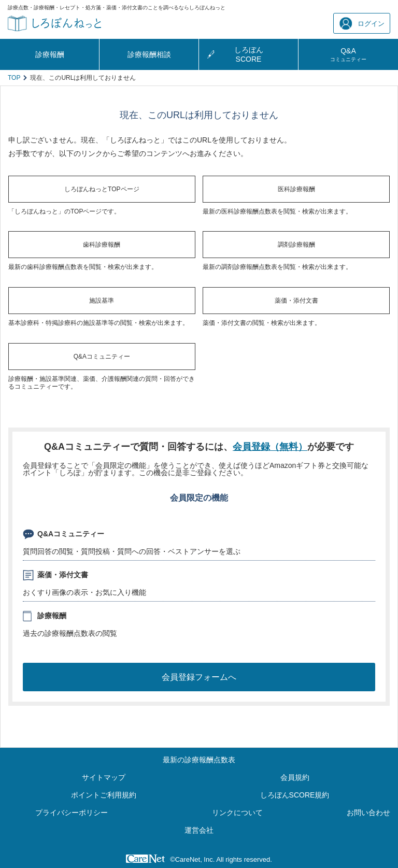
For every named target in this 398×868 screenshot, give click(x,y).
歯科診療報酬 (102, 245)
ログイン (362, 24)
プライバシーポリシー (72, 813)
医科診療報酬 (296, 189)
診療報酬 (50, 54)
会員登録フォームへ (199, 677)
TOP (14, 78)
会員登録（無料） (270, 447)
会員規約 (295, 777)
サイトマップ (104, 777)
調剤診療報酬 (296, 245)
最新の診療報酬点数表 (199, 760)
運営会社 (199, 830)
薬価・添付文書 (296, 301)
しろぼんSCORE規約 (295, 795)
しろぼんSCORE (249, 54)
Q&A (348, 54)
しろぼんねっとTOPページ (102, 189)
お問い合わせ (368, 813)
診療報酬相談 (149, 54)
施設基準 (102, 301)
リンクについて (237, 813)
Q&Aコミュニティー (102, 357)
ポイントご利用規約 (104, 795)
